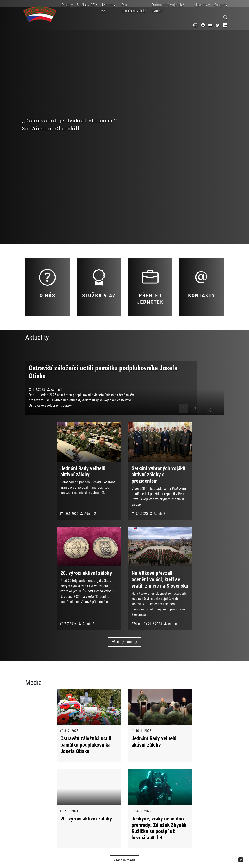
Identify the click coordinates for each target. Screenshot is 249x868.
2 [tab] (195, 424)
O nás (66, 5)
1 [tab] (184, 424)
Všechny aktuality (124, 657)
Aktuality (201, 5)
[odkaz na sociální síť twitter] (218, 25)
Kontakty (220, 5)
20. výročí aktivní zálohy (86, 589)
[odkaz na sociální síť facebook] (203, 25)
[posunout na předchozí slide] (206, 424)
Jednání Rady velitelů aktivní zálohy (83, 487)
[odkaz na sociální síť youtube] (210, 25)
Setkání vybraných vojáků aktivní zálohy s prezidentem (158, 490)
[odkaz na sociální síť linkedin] (225, 25)
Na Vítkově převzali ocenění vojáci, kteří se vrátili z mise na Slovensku (160, 595)
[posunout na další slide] (217, 424)
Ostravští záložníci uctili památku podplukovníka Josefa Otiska (86, 760)
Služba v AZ (86, 5)
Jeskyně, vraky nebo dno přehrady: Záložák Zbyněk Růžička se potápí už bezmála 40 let (159, 844)
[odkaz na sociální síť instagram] (195, 25)
